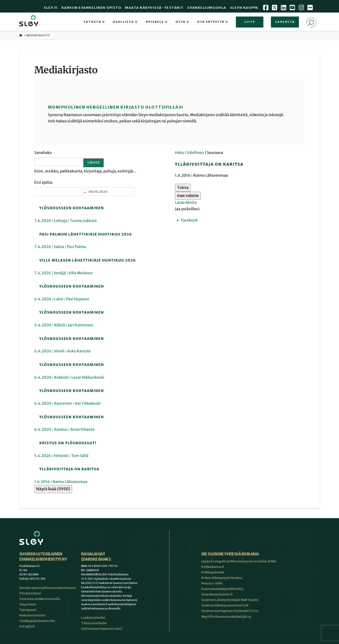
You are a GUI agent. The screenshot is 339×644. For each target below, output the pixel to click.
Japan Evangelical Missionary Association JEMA (239, 561)
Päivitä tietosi (30, 593)
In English (27, 626)
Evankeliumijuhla (207, 8)
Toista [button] (183, 188)
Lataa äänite (186, 203)
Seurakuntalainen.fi (217, 594)
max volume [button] (188, 196)
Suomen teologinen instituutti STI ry (230, 611)
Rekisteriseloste (32, 615)
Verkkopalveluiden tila (37, 621)
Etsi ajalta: (44, 183)
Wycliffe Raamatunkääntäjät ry (226, 617)
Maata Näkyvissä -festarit (154, 8)
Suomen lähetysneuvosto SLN (225, 605)
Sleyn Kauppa (244, 8)
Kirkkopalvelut (213, 572)
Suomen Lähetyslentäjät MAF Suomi (230, 600)
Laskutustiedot (93, 618)
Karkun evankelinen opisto (92, 8)
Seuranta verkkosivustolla (40, 599)
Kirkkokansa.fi (213, 567)
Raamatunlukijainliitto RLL (222, 589)
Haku (180, 153)
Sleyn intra (28, 604)
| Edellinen (195, 153)
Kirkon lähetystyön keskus (222, 578)
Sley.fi (51, 8)
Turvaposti (28, 610)
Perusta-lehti (212, 583)
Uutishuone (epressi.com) (102, 629)
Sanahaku (43, 153)
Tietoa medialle (94, 623)
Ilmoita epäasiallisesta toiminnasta (48, 588)
